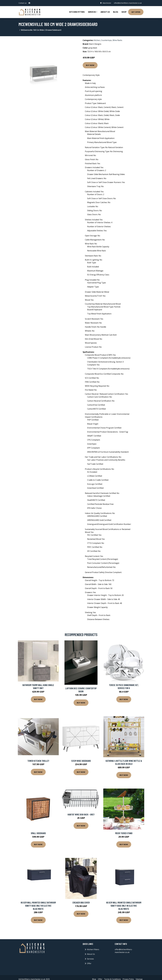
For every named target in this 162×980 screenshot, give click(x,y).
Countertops (106, 40)
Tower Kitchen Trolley (38, 761)
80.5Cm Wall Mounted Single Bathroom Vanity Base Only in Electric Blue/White (38, 906)
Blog (116, 12)
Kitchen (97, 40)
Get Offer (136, 12)
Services (90, 959)
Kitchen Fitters (77, 12)
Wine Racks (117, 40)
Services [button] (92, 12)
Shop (124, 12)
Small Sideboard (38, 833)
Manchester (107, 3)
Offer (89, 963)
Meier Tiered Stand (124, 833)
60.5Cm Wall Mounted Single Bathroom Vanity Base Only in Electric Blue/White (124, 906)
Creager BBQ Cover (81, 902)
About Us (105, 12)
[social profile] (29, 3)
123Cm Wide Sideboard (81, 761)
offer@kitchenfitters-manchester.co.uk (128, 3)
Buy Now (90, 65)
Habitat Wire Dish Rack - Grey (81, 814)
